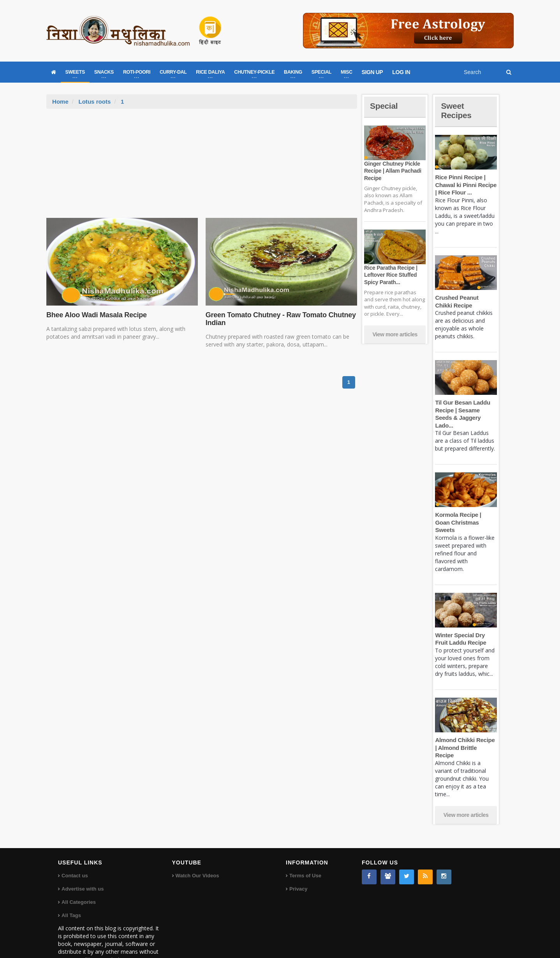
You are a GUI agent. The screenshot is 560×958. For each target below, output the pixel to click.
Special (384, 106)
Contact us (75, 853)
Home (60, 102)
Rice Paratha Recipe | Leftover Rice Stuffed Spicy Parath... (390, 275)
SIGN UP (372, 72)
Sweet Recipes (457, 110)
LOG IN (401, 72)
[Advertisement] (202, 167)
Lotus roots (94, 102)
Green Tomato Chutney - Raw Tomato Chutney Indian (280, 319)
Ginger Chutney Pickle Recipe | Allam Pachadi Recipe (392, 171)
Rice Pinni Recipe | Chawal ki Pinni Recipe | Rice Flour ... (465, 185)
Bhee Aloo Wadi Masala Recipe (96, 315)
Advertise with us (83, 866)
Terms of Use (305, 853)
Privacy (298, 866)
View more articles (395, 334)
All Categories (78, 879)
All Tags (71, 892)
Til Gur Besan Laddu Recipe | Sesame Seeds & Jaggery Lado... (466, 410)
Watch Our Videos (197, 853)
